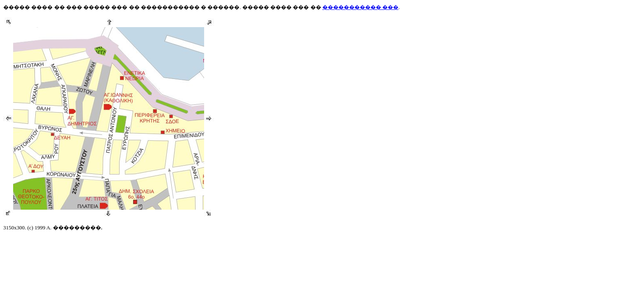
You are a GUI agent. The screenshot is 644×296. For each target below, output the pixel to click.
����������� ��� (360, 7)
